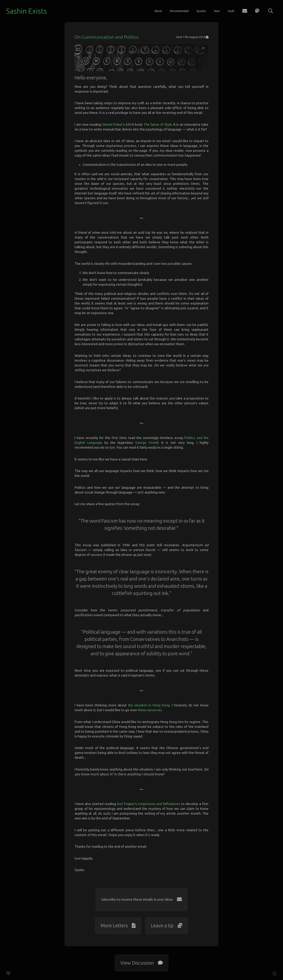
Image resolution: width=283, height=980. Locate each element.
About (158, 11)
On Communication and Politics (107, 37)
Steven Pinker (112, 127)
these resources (150, 713)
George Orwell (147, 446)
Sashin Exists (26, 11)
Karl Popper (125, 807)
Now (217, 11)
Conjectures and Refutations (159, 807)
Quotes (201, 11)
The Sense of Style (158, 127)
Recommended (179, 11)
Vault (231, 11)
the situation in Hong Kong (149, 708)
